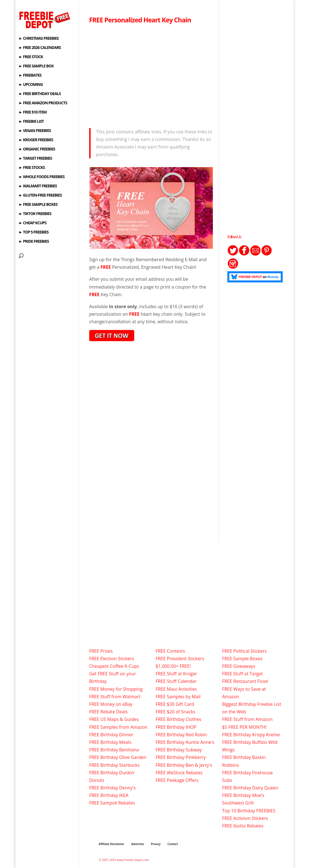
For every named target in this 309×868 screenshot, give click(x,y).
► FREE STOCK (31, 57)
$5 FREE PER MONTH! (244, 727)
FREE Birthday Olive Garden (118, 757)
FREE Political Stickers (244, 651)
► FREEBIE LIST (31, 122)
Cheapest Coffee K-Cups (114, 666)
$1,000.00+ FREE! (173, 666)
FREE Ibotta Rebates (243, 826)
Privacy (156, 844)
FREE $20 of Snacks (175, 712)
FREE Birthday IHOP (176, 727)
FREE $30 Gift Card (175, 704)
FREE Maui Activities (176, 689)
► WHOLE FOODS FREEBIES (42, 177)
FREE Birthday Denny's (113, 788)
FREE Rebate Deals (108, 712)
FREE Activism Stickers (245, 818)
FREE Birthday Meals (110, 742)
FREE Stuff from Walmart (115, 697)
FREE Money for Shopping (116, 689)
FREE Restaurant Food (245, 681)
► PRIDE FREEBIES (34, 242)
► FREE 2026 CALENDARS (40, 48)
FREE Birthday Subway (179, 750)
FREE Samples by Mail (178, 697)
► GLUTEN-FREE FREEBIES (40, 195)
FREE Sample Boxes (242, 659)
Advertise (138, 844)
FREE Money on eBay (111, 704)
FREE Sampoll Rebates (112, 803)
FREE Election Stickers (112, 659)
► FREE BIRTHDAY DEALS (40, 94)
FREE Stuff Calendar (176, 681)
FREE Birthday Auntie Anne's (185, 742)
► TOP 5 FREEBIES (34, 232)
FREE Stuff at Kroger (176, 674)
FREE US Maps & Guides (114, 719)
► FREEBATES (30, 76)
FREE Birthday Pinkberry (181, 757)
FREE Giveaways (239, 666)
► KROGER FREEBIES (36, 140)
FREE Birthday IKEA (109, 795)
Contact (173, 844)
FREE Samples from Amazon (118, 727)
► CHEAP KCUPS (33, 223)
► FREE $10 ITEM (33, 112)
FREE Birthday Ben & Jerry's (184, 765)
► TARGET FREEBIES (35, 159)
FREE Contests (170, 651)
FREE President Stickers (180, 659)
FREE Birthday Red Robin (181, 735)
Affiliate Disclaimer (111, 844)
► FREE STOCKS (32, 168)
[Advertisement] (151, 74)
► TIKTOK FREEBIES (35, 214)
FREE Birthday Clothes (178, 719)
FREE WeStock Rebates (179, 773)
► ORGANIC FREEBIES (37, 149)
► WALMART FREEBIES (38, 186)
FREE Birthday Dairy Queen (250, 788)
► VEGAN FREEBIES (35, 131)
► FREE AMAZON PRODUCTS (43, 103)
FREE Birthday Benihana (114, 750)
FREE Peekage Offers (177, 780)
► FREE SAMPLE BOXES (38, 205)
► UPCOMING (31, 85)
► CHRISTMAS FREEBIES (39, 39)
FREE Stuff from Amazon (247, 719)
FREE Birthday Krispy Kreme (251, 735)
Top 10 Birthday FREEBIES (249, 811)
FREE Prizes (101, 651)
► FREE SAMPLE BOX (36, 66)
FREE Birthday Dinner (111, 735)
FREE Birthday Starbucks (115, 765)
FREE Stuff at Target (242, 674)
